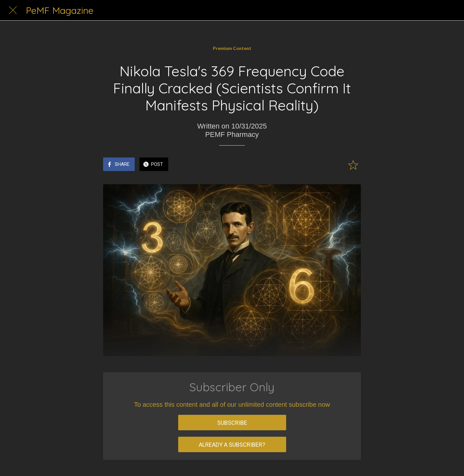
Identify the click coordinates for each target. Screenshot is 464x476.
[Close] (13, 10)
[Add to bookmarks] (353, 165)
